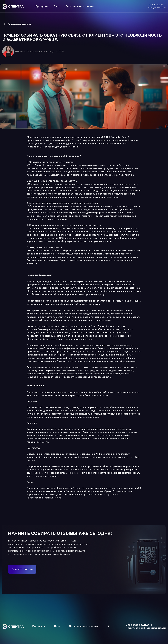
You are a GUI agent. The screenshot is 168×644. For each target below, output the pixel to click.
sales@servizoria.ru (157, 8)
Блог (57, 6)
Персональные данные (80, 6)
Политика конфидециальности (146, 628)
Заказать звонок (22, 569)
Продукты (42, 6)
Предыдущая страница (17, 24)
